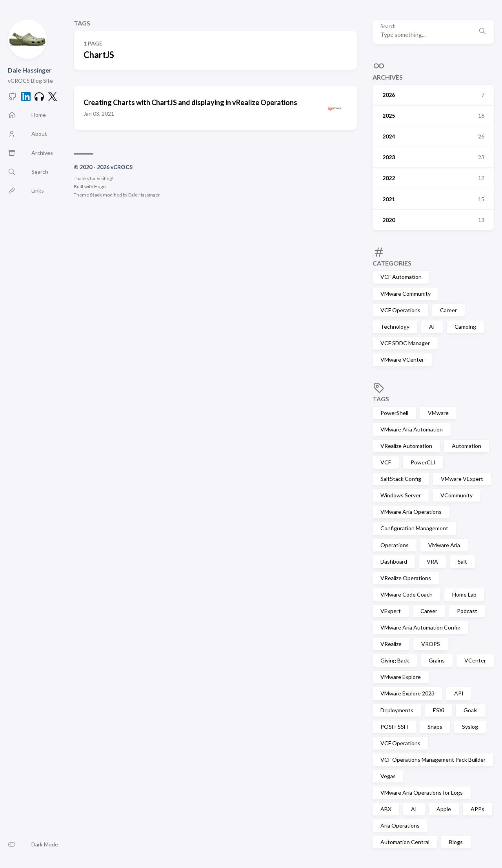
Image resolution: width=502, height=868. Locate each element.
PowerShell (394, 413)
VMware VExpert (462, 479)
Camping (465, 327)
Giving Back (395, 660)
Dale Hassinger (30, 70)
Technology (395, 327)
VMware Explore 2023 (407, 693)
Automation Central (405, 842)
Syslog (470, 727)
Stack (96, 195)
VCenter (475, 660)
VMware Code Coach (407, 594)
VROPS (431, 644)
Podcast (467, 611)
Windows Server (401, 495)
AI (432, 327)
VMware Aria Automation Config (420, 627)
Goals (471, 710)
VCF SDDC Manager (405, 343)
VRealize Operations (406, 578)
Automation (467, 446)
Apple (444, 809)
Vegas (388, 776)
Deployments (397, 710)
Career (448, 310)
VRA (432, 561)
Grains (437, 660)
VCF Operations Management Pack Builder (433, 760)
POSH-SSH (394, 727)
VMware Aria (444, 545)
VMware (438, 413)
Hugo (100, 187)
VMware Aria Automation (412, 429)
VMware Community (406, 294)
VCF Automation (401, 277)
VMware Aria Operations (411, 512)
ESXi (438, 710)
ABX (386, 809)
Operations (395, 545)
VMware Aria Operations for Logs (422, 792)
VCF (386, 462)
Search (388, 26)
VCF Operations (400, 310)
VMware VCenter (402, 359)
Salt (462, 561)
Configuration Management (414, 528)
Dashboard (394, 561)
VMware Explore (401, 677)
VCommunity (457, 495)
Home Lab (464, 594)
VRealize (391, 644)
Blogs (456, 842)
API (459, 693)
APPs (477, 809)
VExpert (391, 611)
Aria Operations (400, 825)
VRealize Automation (406, 446)
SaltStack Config (401, 479)
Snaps (435, 727)
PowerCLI (423, 462)
